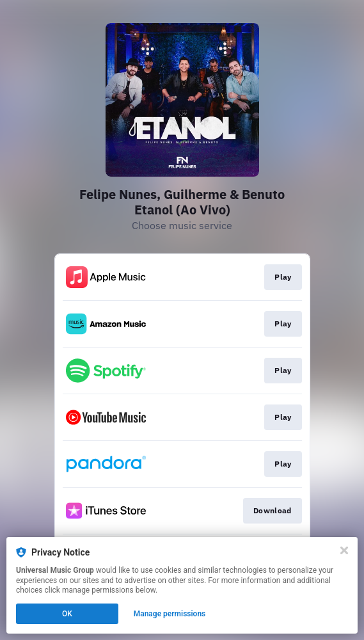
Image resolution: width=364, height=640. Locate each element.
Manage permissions (170, 614)
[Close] (344, 550)
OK (67, 614)
